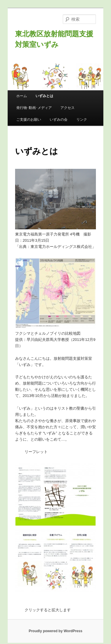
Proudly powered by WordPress (55, 631)
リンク (82, 120)
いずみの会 (59, 120)
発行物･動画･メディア (34, 108)
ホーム (22, 96)
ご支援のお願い (29, 120)
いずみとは (44, 96)
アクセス (67, 108)
